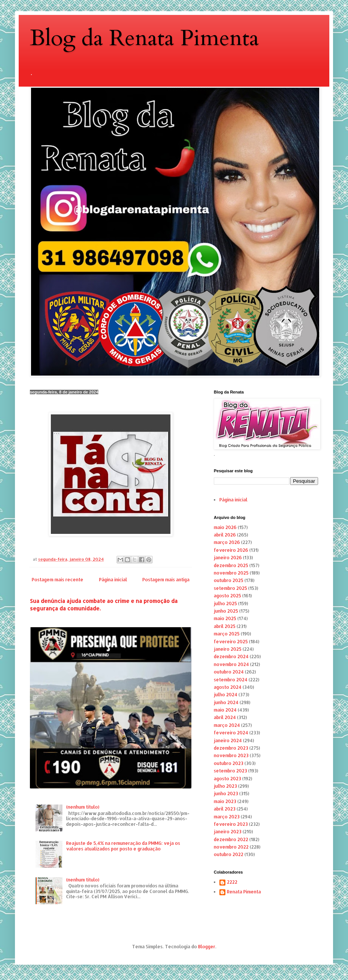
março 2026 (227, 542)
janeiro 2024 (228, 741)
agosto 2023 (227, 779)
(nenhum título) (83, 807)
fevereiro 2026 (231, 550)
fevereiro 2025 (231, 642)
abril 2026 (225, 535)
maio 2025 (225, 618)
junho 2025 (226, 611)
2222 (232, 882)
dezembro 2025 (231, 565)
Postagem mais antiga (166, 580)
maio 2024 (225, 710)
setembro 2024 (231, 680)
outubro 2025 (229, 580)
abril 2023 (225, 809)
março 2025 (227, 634)
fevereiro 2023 (231, 824)
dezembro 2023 (231, 748)
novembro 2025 (231, 573)
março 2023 (227, 817)
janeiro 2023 (228, 832)
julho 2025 (225, 603)
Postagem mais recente (58, 580)
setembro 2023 (230, 771)
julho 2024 (226, 695)
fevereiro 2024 (231, 733)
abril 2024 (225, 717)
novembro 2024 (231, 664)
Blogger (207, 947)
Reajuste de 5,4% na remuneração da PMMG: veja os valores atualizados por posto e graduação (123, 846)
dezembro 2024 (231, 657)
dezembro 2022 (231, 839)
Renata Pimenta (244, 892)
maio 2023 (225, 801)
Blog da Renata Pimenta (144, 38)
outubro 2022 (229, 854)
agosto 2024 (228, 687)
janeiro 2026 (228, 558)
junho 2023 (226, 794)
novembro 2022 (231, 847)
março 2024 (227, 725)
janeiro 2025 (228, 649)
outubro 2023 (229, 763)
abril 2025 (225, 626)
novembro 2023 (231, 755)
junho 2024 (226, 702)
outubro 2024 (229, 672)
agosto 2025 (227, 596)
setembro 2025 (230, 588)
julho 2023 (225, 786)
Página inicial (113, 580)
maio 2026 (225, 527)
